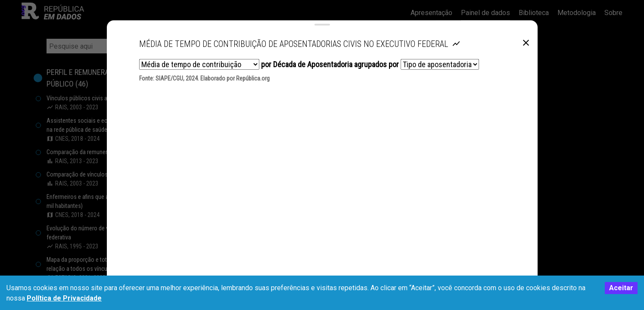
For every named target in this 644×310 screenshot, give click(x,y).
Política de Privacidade (64, 298)
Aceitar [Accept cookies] (621, 288)
